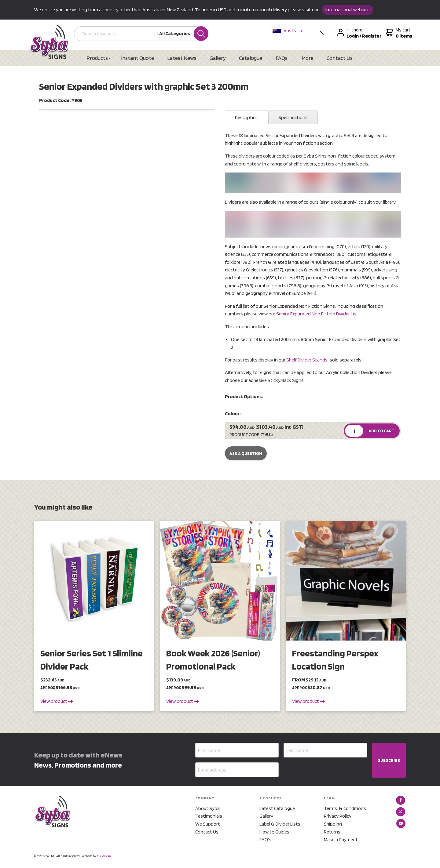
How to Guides (274, 832)
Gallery (218, 58)
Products (97, 58)
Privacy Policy (338, 816)
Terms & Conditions (345, 808)
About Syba (207, 808)
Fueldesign (104, 856)
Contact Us (340, 58)
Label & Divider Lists (280, 824)
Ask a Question (246, 453)
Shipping (333, 824)
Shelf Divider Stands (307, 360)
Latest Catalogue (277, 808)
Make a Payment (341, 839)
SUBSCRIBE (389, 760)
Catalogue (251, 58)
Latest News (182, 58)
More (308, 58)
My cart (398, 33)
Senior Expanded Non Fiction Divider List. (318, 314)
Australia (287, 31)
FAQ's (265, 839)
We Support (208, 824)
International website (348, 10)
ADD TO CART (381, 431)
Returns (332, 832)
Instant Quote (137, 58)
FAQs (282, 58)
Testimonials (209, 816)
